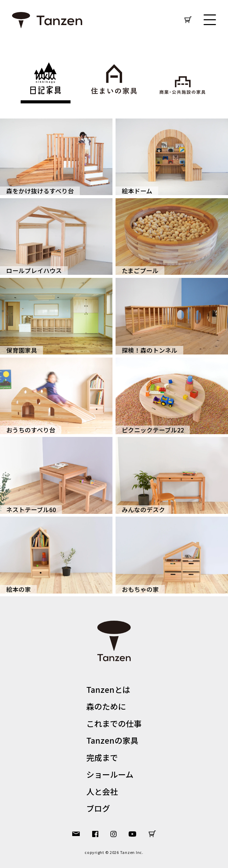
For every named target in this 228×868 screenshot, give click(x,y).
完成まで (102, 757)
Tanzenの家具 (112, 740)
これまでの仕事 (114, 723)
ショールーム (110, 774)
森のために (106, 706)
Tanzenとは (108, 689)
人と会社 (102, 791)
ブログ (98, 808)
